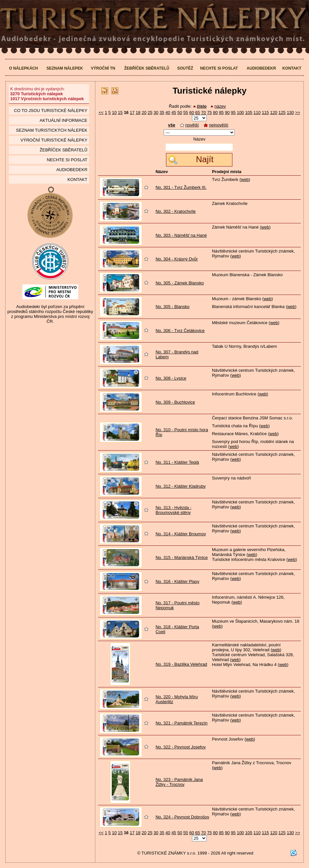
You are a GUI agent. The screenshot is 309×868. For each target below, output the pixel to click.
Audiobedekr (261, 68)
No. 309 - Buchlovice (175, 402)
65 (198, 112)
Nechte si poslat (219, 68)
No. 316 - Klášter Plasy (177, 581)
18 (138, 112)
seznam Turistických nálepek (52, 130)
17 (132, 112)
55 (186, 112)
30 (156, 112)
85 (221, 112)
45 (174, 112)
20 (144, 112)
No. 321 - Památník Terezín (181, 723)
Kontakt (292, 68)
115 (265, 112)
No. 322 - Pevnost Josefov (180, 747)
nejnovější (216, 125)
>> (298, 112)
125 (282, 112)
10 (114, 112)
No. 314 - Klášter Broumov (181, 534)
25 (150, 112)
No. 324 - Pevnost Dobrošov (182, 817)
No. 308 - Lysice (171, 378)
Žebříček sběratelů (147, 68)
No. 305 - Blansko (172, 307)
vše (172, 125)
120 (274, 112)
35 (162, 112)
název (220, 106)
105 (249, 112)
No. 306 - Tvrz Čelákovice (180, 331)
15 (120, 112)
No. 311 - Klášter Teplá (177, 462)
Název (199, 139)
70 (203, 112)
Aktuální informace (64, 120)
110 (257, 112)
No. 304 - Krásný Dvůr (177, 259)
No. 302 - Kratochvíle (176, 211)
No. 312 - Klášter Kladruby (180, 486)
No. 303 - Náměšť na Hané (181, 235)
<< (101, 112)
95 (233, 112)
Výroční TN (103, 68)
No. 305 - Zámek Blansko (180, 283)
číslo (202, 106)
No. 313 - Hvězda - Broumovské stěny (173, 510)
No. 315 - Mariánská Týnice (182, 557)
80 (215, 112)
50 (179, 112)
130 (290, 112)
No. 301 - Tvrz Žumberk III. (181, 187)
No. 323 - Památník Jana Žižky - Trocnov (179, 782)
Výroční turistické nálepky (54, 140)
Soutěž (185, 68)
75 (209, 112)
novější (190, 125)
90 (227, 112)
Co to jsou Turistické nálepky (51, 111)
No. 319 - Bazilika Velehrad (181, 664)
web (245, 179)
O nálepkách (23, 68)
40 (168, 112)
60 (192, 112)
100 (240, 112)
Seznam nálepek (65, 68)
